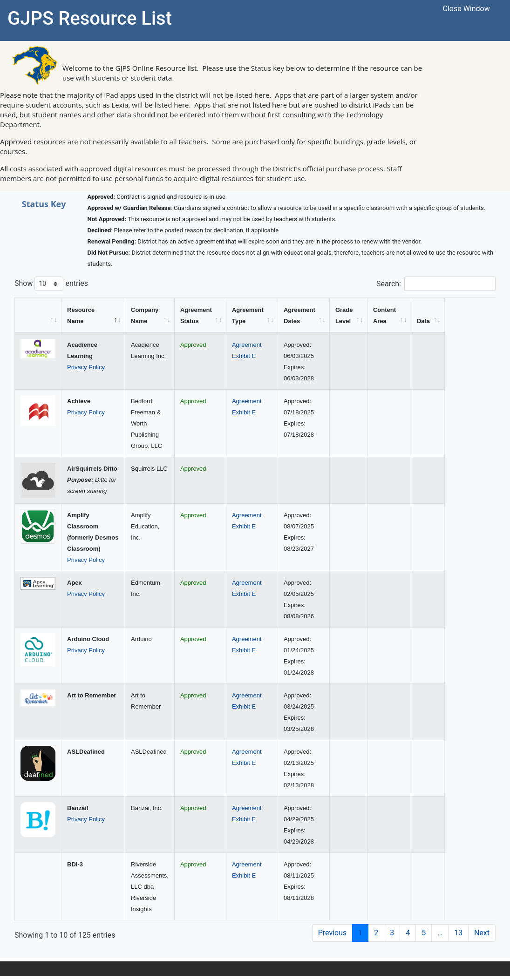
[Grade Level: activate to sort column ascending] (395, 315)
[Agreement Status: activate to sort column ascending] (223, 315)
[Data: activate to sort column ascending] (479, 315)
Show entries (51, 284)
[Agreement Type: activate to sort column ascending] (297, 315)
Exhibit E (289, 356)
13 (458, 933)
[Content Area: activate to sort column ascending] (438, 315)
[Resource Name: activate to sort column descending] (94, 315)
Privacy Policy (86, 367)
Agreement (292, 345)
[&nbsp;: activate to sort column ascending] (38, 315)
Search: (436, 284)
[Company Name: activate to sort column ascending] (152, 315)
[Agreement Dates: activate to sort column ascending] (349, 315)
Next (482, 933)
